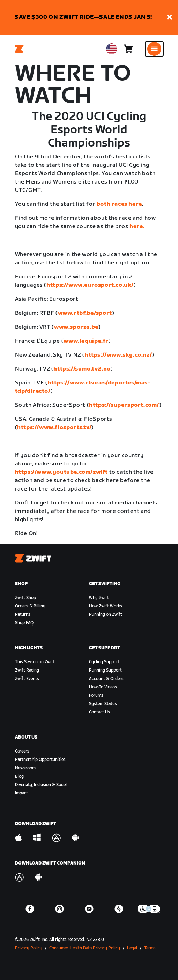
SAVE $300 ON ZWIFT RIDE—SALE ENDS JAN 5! (83, 17)
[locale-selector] (112, 49)
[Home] (20, 49)
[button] (170, 18)
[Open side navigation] (154, 49)
